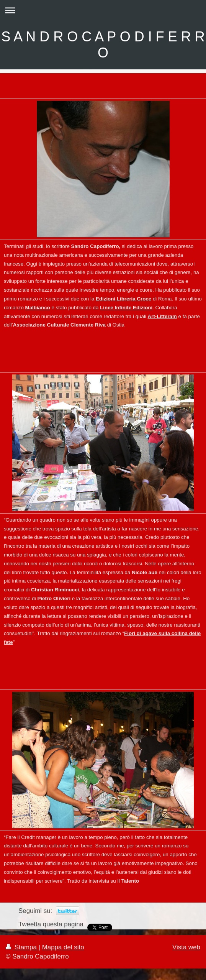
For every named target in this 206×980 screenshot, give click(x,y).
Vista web (186, 947)
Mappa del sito (63, 947)
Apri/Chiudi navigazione (103, 10)
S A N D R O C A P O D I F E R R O (103, 45)
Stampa (22, 947)
